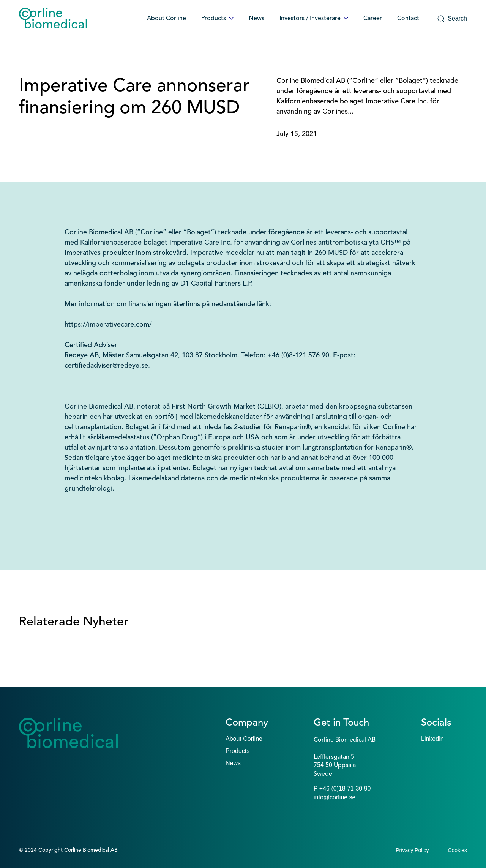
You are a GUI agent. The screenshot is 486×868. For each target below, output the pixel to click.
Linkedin (432, 739)
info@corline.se (335, 797)
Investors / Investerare (314, 19)
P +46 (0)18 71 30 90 (342, 788)
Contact (408, 19)
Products (217, 19)
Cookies (457, 850)
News (256, 19)
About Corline (166, 19)
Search (452, 19)
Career (373, 19)
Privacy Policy (412, 850)
